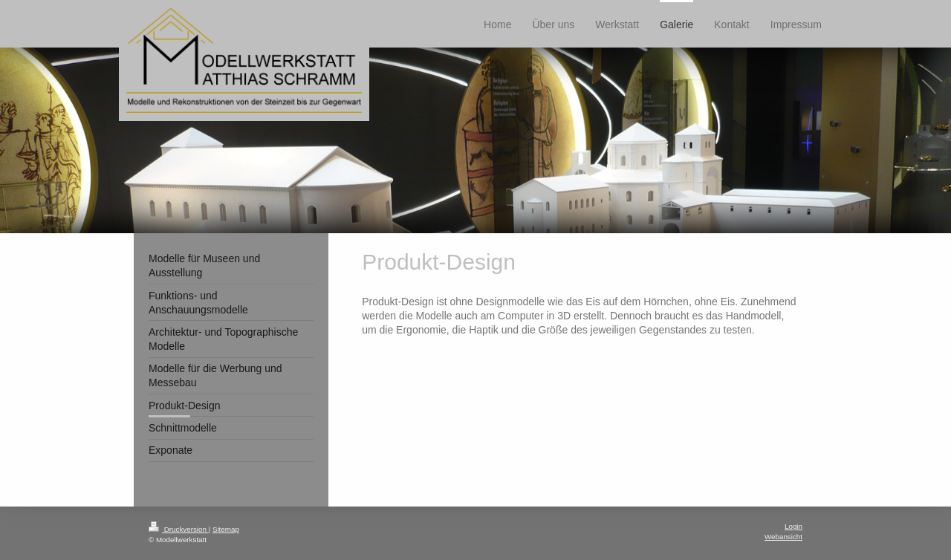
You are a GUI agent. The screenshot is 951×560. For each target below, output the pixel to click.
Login (793, 526)
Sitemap (226, 529)
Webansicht (783, 537)
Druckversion (179, 529)
